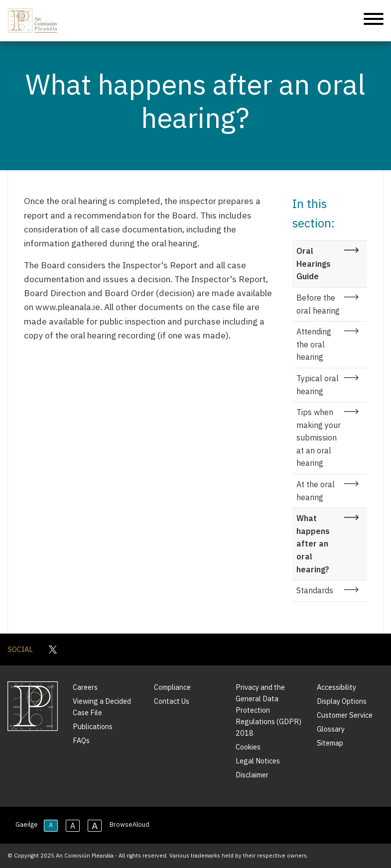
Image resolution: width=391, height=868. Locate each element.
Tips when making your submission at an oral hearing (319, 437)
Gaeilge (27, 824)
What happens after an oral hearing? (313, 543)
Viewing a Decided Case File (102, 707)
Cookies (248, 747)
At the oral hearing (316, 491)
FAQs (81, 740)
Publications (93, 726)
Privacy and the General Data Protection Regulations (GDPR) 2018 (268, 710)
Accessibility (336, 687)
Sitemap (330, 743)
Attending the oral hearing (314, 344)
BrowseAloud (130, 824)
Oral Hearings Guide (314, 264)
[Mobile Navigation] (374, 21)
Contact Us (172, 701)
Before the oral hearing (318, 304)
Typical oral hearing (318, 385)
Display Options (342, 701)
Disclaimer (252, 775)
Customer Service (345, 715)
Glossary (331, 729)
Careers (85, 687)
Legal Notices (258, 761)
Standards (315, 590)
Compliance (172, 687)
